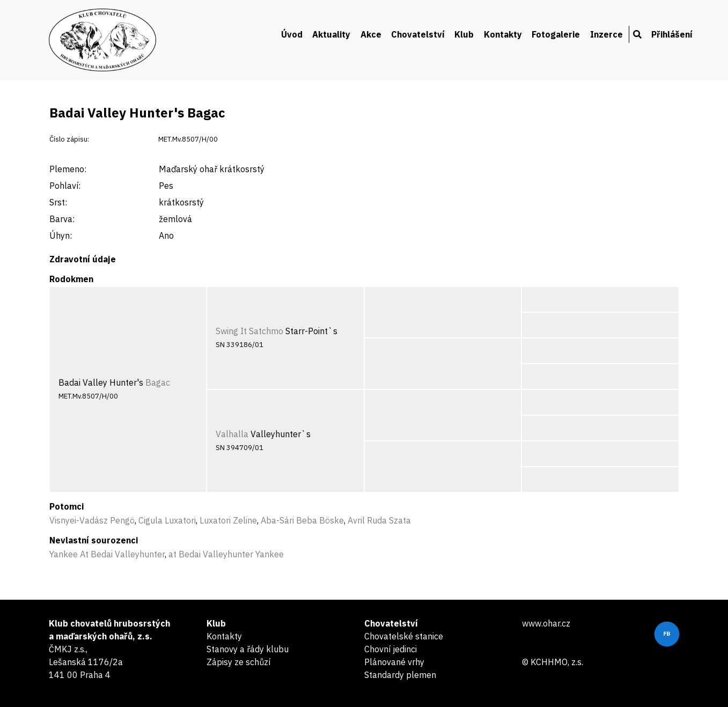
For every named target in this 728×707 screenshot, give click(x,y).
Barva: (62, 219)
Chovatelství (418, 34)
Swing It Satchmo (249, 331)
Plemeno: (68, 169)
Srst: (58, 202)
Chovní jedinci (391, 649)
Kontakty (503, 34)
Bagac (158, 382)
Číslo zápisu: (69, 139)
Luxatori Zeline (228, 520)
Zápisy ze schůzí (238, 662)
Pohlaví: (65, 186)
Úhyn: (61, 235)
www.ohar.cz (546, 623)
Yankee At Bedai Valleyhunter (107, 554)
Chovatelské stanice (404, 636)
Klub (464, 34)
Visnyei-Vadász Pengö (92, 520)
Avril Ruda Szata (379, 520)
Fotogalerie (556, 34)
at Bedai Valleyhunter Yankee (226, 554)
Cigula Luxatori (167, 520)
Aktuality (331, 34)
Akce (371, 34)
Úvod (292, 34)
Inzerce (606, 34)
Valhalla (232, 434)
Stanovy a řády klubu (248, 649)
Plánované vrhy (394, 662)
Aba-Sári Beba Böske (302, 520)
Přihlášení (672, 34)
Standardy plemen (400, 675)
